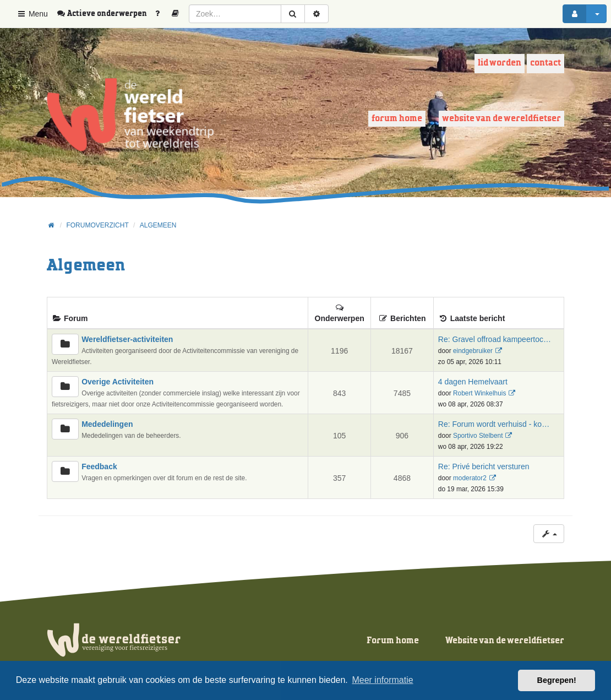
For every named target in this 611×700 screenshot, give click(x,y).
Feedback (99, 466)
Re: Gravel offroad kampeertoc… (495, 339)
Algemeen (86, 266)
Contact (545, 63)
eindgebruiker (473, 351)
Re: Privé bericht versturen (484, 466)
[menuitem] (106, 14)
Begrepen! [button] (557, 680)
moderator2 (470, 478)
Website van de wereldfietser (501, 119)
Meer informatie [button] (382, 680)
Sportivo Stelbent (478, 436)
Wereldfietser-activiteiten (127, 339)
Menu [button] (32, 14)
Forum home (397, 119)
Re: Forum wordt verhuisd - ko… (494, 424)
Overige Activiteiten (118, 382)
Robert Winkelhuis (479, 393)
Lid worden (500, 63)
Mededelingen (107, 424)
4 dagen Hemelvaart (473, 382)
